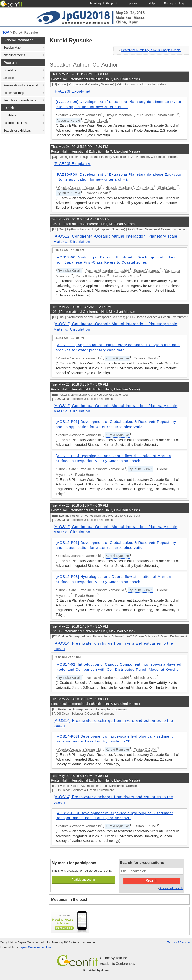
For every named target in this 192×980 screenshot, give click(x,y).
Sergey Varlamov (147, 271)
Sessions (9, 78)
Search (151, 881)
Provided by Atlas (96, 970)
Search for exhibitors (17, 131)
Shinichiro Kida (145, 678)
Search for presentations (20, 100)
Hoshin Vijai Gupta (125, 276)
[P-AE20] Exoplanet (72, 91)
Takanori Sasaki (97, 121)
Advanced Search (171, 888)
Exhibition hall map (16, 123)
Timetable (10, 70)
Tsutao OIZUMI (145, 749)
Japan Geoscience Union (36, 947)
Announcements (14, 55)
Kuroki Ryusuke (26, 32)
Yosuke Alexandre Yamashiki (79, 115)
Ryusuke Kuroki (68, 121)
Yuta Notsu (145, 115)
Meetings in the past (69, 899)
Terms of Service (179, 942)
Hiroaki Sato (67, 469)
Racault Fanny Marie (91, 276)
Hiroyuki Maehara (119, 115)
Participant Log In (83, 880)
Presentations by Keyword (21, 85)
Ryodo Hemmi (86, 475)
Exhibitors (10, 115)
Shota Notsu (167, 115)
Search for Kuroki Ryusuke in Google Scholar (152, 50)
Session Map (12, 47)
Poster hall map (14, 93)
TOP (6, 32)
